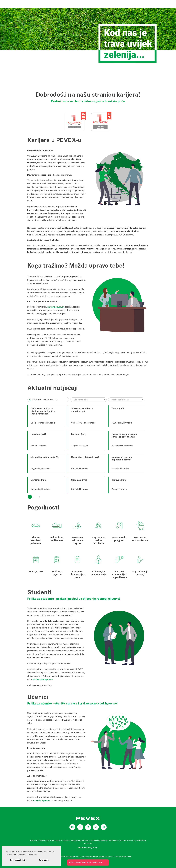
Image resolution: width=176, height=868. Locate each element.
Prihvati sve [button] (44, 860)
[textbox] (89, 400)
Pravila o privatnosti (106, 856)
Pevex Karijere (148, 4)
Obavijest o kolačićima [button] (27, 854)
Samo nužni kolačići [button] (18, 860)
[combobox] (89, 400)
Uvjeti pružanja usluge (123, 856)
